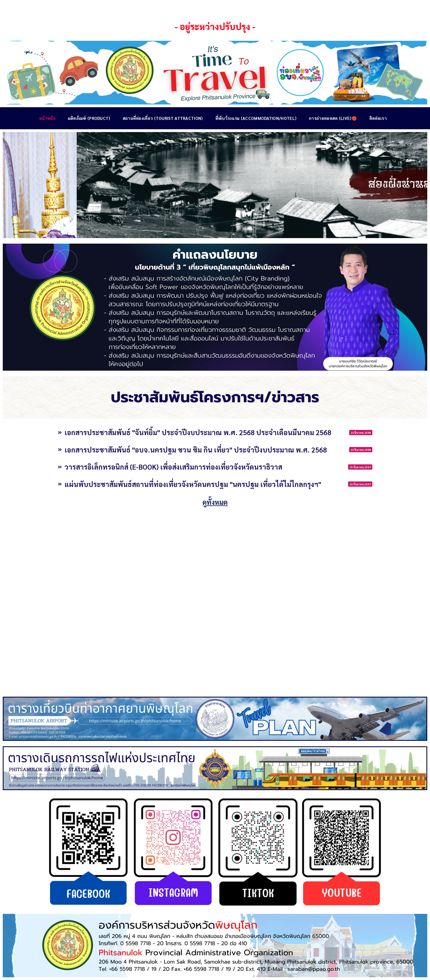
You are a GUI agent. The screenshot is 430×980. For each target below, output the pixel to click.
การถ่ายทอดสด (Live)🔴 (333, 118)
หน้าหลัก (47, 118)
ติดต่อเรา (378, 118)
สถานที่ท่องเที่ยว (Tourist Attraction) (163, 118)
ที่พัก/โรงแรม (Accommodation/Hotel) (256, 118)
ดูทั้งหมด (215, 502)
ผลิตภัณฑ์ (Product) (89, 118)
